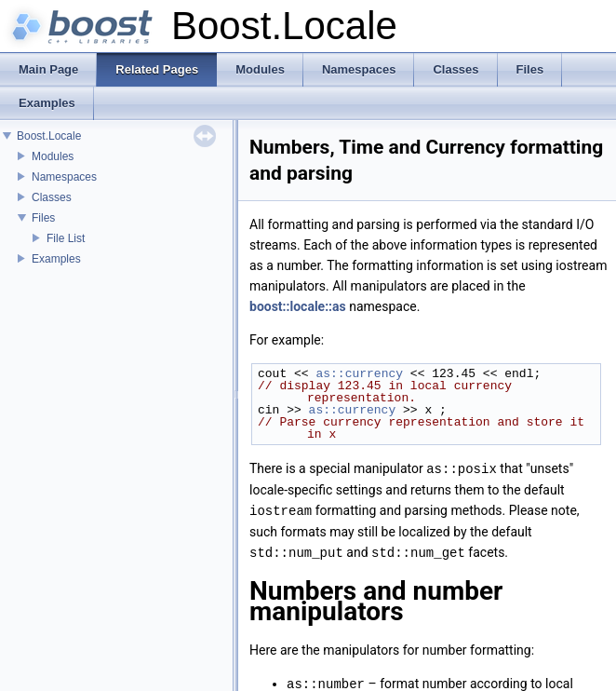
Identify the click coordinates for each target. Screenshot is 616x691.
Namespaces (64, 177)
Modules (53, 156)
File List (66, 238)
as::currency (359, 373)
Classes (52, 197)
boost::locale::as (298, 306)
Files (43, 218)
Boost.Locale (49, 136)
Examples (56, 259)
